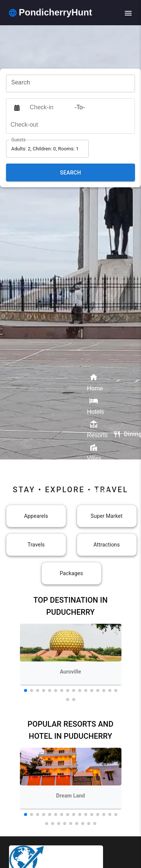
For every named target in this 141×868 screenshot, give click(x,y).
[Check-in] (50, 107)
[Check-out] (31, 125)
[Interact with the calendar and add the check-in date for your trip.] (17, 107)
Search (71, 173)
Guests (18, 140)
